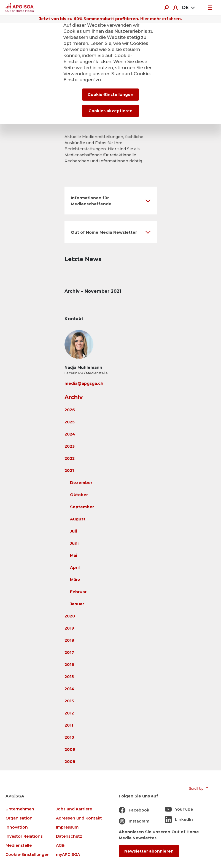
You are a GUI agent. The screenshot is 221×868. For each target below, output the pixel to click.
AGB (60, 846)
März (75, 580)
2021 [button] (69, 471)
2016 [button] (69, 665)
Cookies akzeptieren (110, 111)
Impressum (67, 827)
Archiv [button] (74, 397)
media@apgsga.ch (84, 383)
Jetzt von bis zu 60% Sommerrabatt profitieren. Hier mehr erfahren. (110, 19)
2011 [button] (69, 725)
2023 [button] (70, 446)
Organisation (19, 818)
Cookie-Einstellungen (28, 855)
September (82, 507)
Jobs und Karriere (74, 809)
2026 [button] (70, 410)
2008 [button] (70, 762)
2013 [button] (69, 701)
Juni (74, 543)
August (78, 519)
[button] (111, 201)
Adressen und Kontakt (79, 818)
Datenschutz (69, 836)
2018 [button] (69, 640)
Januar (77, 604)
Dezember (81, 483)
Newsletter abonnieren (149, 851)
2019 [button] (69, 628)
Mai (74, 555)
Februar (78, 592)
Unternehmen (20, 809)
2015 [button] (69, 677)
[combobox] (188, 8)
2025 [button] (70, 422)
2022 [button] (70, 458)
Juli (73, 531)
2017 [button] (69, 652)
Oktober (79, 495)
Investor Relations (24, 836)
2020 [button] (70, 616)
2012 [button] (69, 713)
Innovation (17, 827)
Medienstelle (19, 846)
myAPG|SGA (68, 855)
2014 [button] (69, 689)
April (75, 568)
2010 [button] (69, 737)
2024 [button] (70, 434)
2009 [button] (70, 749)
